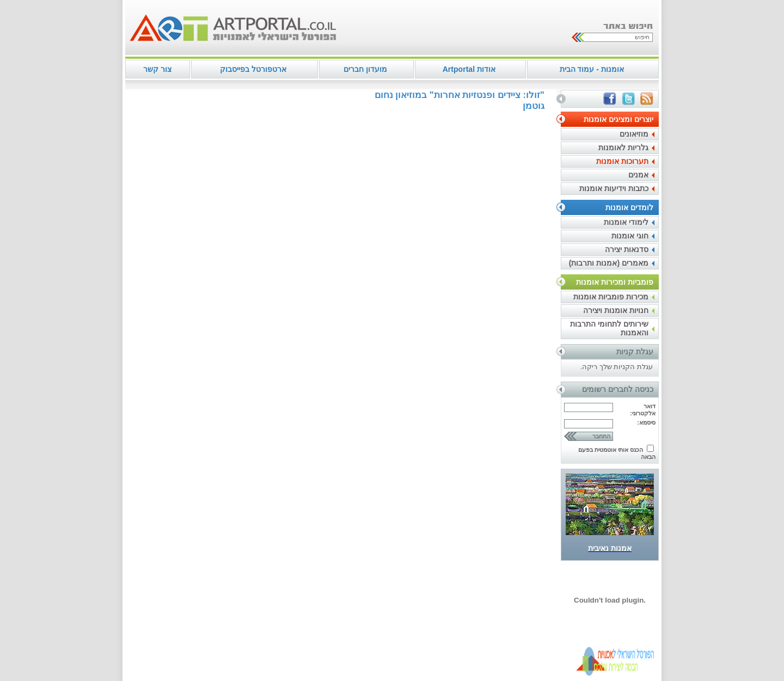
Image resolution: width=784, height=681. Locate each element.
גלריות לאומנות (623, 148)
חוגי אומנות (630, 236)
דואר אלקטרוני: (643, 410)
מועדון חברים (365, 69)
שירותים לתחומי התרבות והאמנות (609, 328)
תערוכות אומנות (622, 161)
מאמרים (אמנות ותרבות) (609, 263)
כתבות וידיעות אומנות (614, 188)
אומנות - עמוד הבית (592, 69)
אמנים (638, 175)
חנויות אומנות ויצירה (616, 310)
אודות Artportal (469, 69)
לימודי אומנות (626, 222)
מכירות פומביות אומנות (611, 297)
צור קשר (157, 69)
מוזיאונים (634, 134)
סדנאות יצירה (627, 249)
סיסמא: (646, 422)
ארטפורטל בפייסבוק (253, 69)
